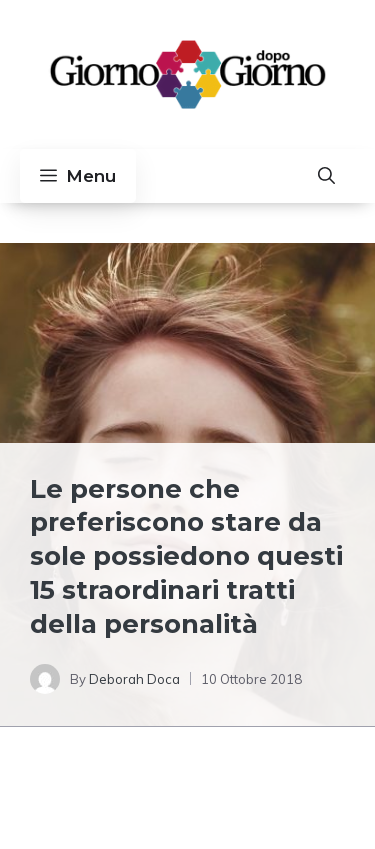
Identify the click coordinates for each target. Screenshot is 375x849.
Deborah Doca (134, 679)
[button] (326, 176)
